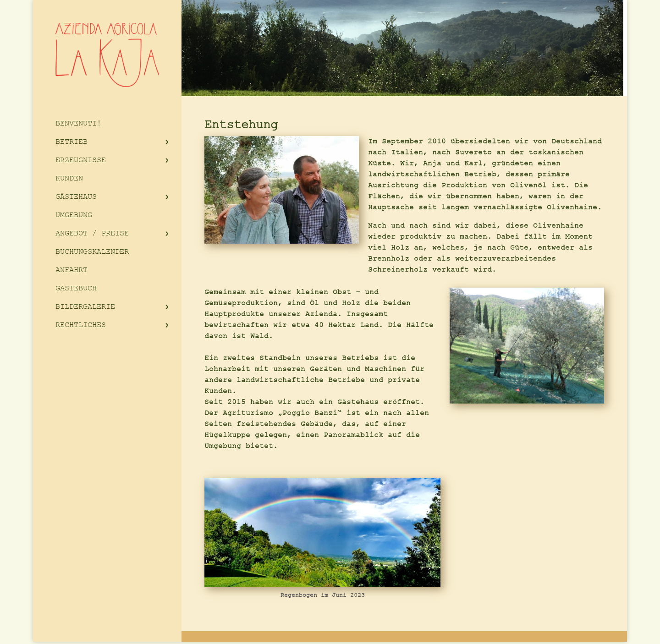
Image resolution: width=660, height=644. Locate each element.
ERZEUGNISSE (81, 160)
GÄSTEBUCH (76, 288)
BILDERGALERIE (85, 307)
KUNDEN (69, 178)
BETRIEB (71, 142)
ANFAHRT (71, 270)
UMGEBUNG (74, 215)
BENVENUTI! (78, 123)
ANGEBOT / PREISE (92, 233)
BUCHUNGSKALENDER (92, 252)
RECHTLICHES (81, 325)
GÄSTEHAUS (76, 197)
